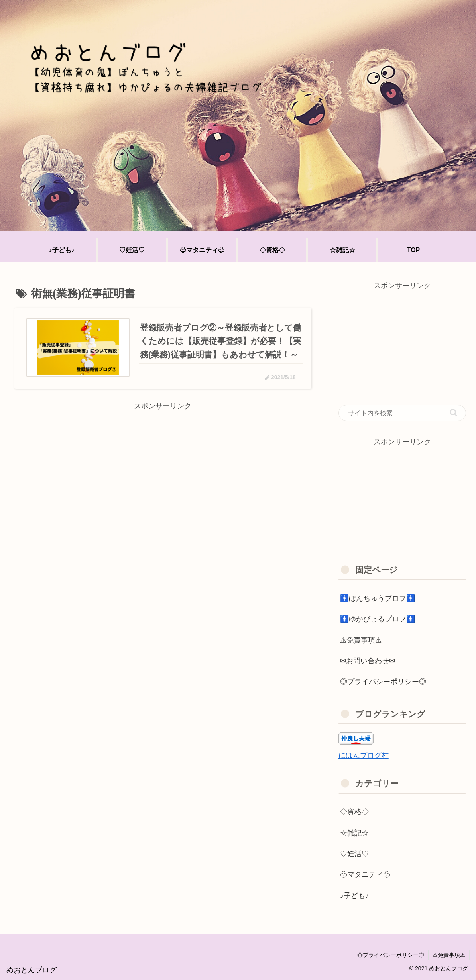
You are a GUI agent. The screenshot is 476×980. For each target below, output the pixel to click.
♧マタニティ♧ (365, 874)
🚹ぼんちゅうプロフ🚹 (378, 598)
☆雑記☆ (354, 833)
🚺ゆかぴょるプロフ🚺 (378, 619)
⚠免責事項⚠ (361, 640)
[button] (453, 413)
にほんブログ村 (364, 755)
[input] (402, 413)
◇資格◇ (354, 812)
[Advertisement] (163, 468)
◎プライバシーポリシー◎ (383, 682)
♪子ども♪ (354, 896)
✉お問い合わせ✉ (368, 661)
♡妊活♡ (354, 854)
